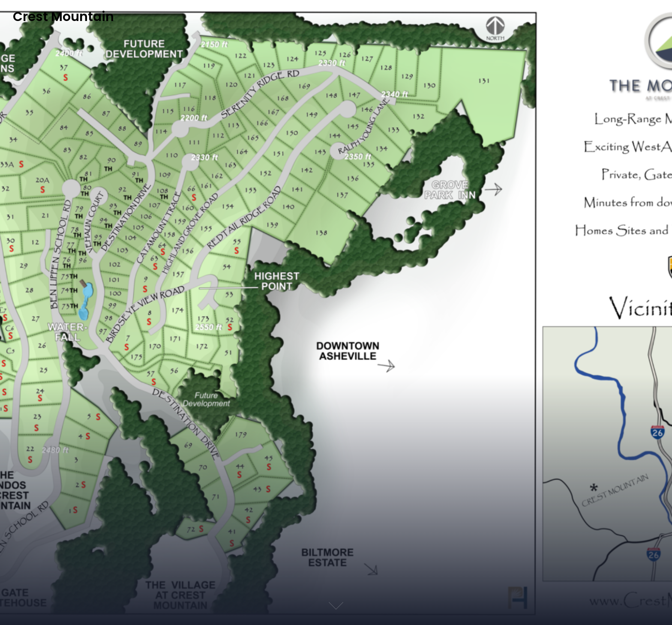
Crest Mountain (63, 17)
